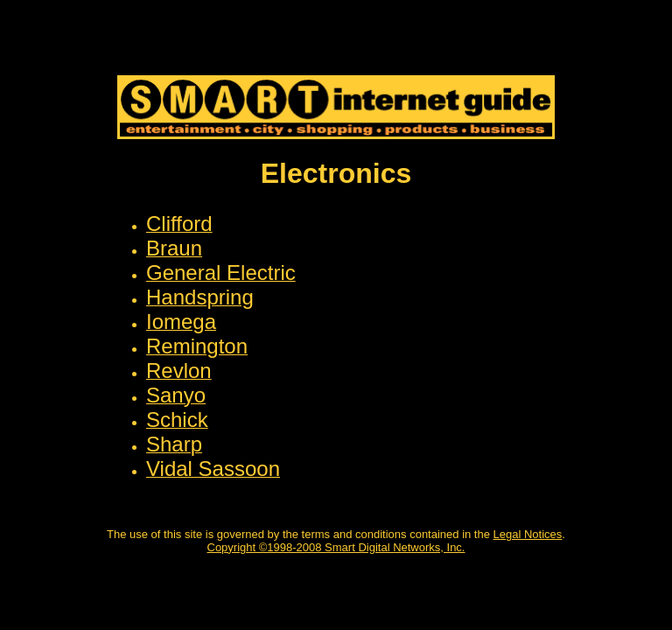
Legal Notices (528, 534)
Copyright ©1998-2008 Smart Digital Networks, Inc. (336, 547)
